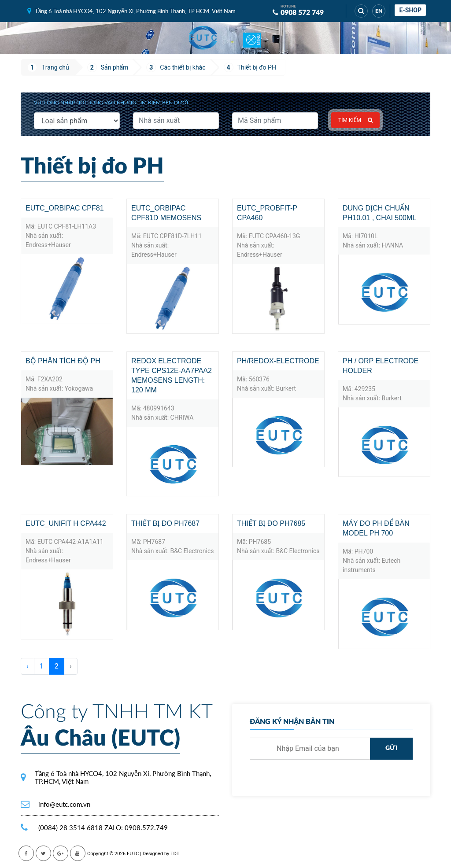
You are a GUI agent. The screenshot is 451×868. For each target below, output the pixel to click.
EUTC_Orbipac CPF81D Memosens (166, 213)
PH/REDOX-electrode (278, 361)
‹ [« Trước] (28, 666)
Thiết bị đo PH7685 (271, 523)
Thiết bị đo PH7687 (165, 523)
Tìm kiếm (355, 120)
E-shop (410, 10)
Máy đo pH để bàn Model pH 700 (376, 528)
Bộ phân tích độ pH (63, 361)
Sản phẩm (115, 67)
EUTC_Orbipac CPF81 (65, 208)
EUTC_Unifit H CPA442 (66, 523)
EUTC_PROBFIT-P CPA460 (267, 213)
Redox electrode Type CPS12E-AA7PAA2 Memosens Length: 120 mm (172, 375)
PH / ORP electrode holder (381, 366)
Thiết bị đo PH (257, 67)
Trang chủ (55, 67)
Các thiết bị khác (183, 67)
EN (379, 11)
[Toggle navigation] (252, 38)
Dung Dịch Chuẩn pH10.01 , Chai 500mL (379, 213)
